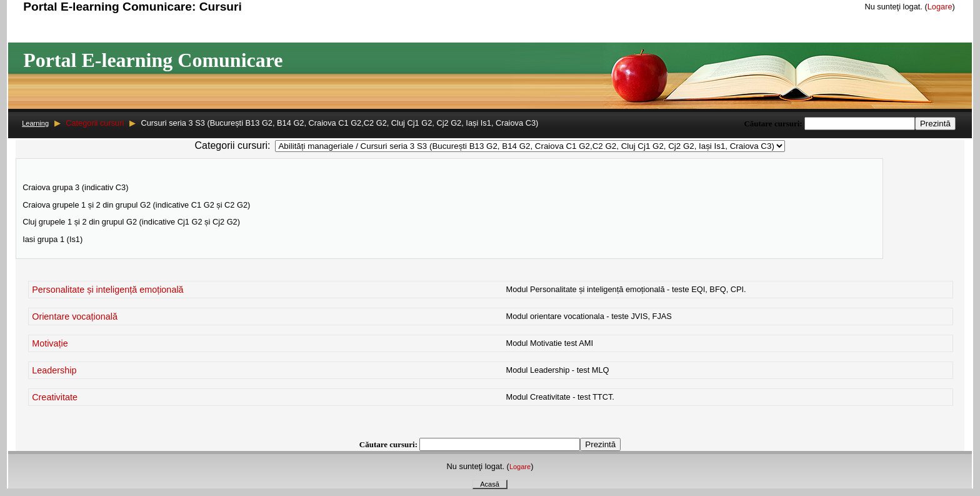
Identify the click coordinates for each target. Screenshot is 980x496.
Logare (940, 7)
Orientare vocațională (75, 316)
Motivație (50, 343)
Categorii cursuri (95, 123)
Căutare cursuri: (774, 124)
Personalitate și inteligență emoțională (107, 290)
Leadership (54, 370)
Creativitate (55, 397)
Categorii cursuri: (233, 145)
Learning (35, 123)
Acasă (490, 484)
